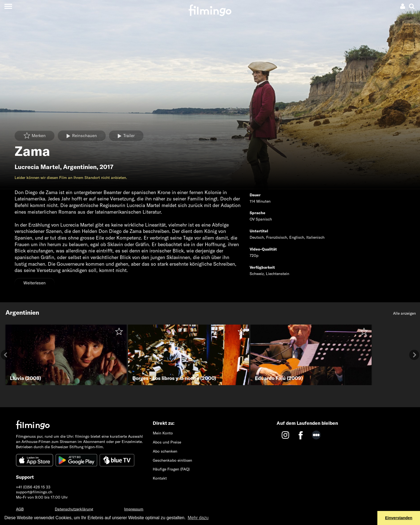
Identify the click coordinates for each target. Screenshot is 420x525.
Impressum (134, 509)
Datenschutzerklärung (74, 509)
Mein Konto (163, 433)
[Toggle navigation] (8, 6)
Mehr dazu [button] (198, 518)
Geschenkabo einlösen (172, 460)
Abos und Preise (167, 442)
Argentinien (80, 167)
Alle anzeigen (404, 313)
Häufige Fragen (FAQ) (171, 469)
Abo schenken (165, 451)
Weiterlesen (35, 283)
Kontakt (160, 478)
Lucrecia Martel (37, 167)
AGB (20, 509)
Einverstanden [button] (399, 518)
